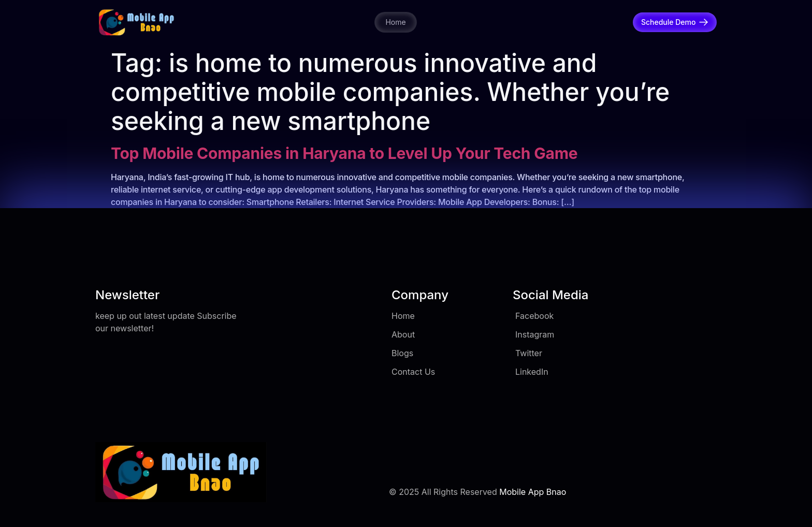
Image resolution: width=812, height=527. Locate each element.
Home (395, 22)
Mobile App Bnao (533, 492)
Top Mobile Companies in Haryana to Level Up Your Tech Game (344, 153)
